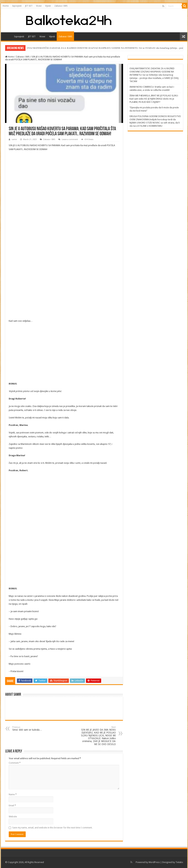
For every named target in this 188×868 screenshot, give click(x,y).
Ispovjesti (17, 6)
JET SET (29, 6)
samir (14, 139)
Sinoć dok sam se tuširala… (31, 729)
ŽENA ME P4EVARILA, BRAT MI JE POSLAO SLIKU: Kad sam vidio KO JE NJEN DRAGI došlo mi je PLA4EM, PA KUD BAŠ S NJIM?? (154, 99)
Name (13, 794)
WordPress (154, 862)
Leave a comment (70, 139)
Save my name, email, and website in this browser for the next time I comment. (52, 828)
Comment (15, 763)
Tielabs (179, 862)
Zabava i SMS (61, 6)
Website (13, 817)
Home (6, 6)
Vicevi (39, 6)
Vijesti (48, 6)
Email (12, 805)
